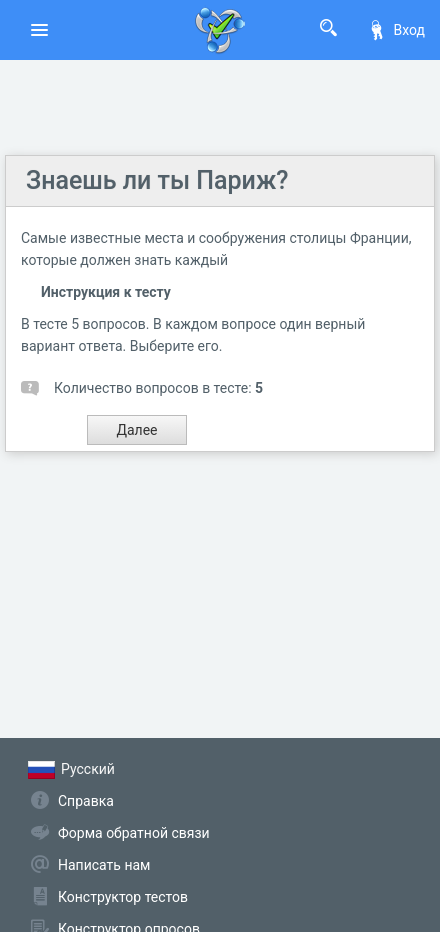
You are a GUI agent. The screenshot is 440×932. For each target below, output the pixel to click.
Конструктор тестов (123, 897)
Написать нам (104, 865)
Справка (86, 801)
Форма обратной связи (134, 833)
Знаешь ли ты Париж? (157, 180)
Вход (396, 30)
